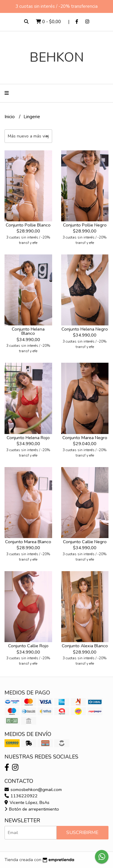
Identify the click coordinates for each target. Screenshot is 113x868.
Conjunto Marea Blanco (28, 542)
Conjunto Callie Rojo (28, 646)
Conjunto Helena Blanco (28, 331)
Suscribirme (82, 833)
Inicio (10, 117)
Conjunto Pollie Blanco (28, 225)
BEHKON (57, 57)
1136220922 (21, 796)
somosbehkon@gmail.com (33, 790)
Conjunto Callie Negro (85, 542)
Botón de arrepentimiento (32, 809)
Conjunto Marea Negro (85, 438)
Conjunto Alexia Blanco (85, 646)
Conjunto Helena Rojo (28, 438)
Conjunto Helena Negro (85, 329)
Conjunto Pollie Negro (85, 225)
